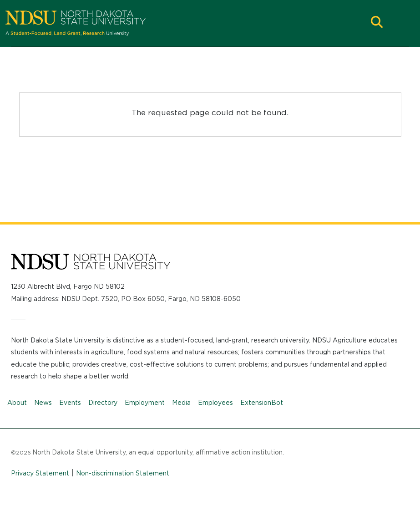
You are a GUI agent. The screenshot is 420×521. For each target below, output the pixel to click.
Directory (103, 403)
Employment (145, 403)
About (17, 403)
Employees (215, 403)
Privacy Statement (40, 473)
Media (181, 403)
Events (70, 403)
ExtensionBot (262, 403)
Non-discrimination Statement (123, 473)
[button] (377, 23)
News (43, 403)
